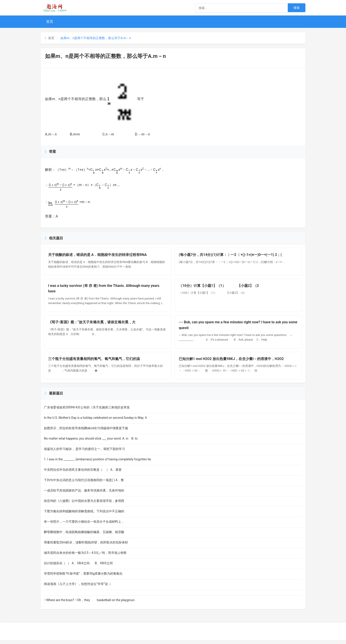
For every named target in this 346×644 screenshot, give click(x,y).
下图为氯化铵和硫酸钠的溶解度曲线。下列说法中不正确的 (84, 515)
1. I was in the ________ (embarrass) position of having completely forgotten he (97, 463)
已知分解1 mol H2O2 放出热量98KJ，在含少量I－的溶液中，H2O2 (232, 362)
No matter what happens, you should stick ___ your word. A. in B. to (92, 442)
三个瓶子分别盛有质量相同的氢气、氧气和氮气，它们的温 (94, 362)
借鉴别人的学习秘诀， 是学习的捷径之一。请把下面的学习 (84, 453)
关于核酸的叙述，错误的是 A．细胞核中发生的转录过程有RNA (98, 255)
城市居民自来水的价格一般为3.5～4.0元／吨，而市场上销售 (85, 557)
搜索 (297, 8)
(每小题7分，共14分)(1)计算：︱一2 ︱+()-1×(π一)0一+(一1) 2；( (231, 255)
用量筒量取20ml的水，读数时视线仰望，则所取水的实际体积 (86, 546)
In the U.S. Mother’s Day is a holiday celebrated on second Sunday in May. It (95, 422)
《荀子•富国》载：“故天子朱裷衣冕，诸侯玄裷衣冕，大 (92, 325)
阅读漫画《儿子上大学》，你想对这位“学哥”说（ (79, 588)
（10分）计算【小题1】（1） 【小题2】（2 (219, 287)
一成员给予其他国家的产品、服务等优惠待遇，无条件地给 (84, 494)
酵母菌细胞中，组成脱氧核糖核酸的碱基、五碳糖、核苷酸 (84, 536)
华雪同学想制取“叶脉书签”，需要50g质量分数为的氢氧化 (83, 577)
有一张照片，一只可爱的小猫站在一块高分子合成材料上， (84, 526)
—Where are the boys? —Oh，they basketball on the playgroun (89, 604)
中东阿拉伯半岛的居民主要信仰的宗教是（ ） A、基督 (83, 474)
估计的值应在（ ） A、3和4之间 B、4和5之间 (79, 567)
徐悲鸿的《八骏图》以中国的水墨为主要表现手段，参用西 (84, 505)
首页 (50, 22)
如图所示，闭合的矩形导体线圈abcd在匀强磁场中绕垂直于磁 (86, 432)
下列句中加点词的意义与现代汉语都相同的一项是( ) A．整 (84, 484)
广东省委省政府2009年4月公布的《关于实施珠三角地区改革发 (87, 411)
